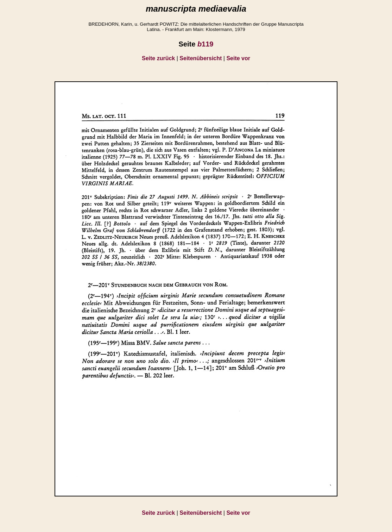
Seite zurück (158, 58)
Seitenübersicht (201, 58)
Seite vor (238, 58)
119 (206, 44)
